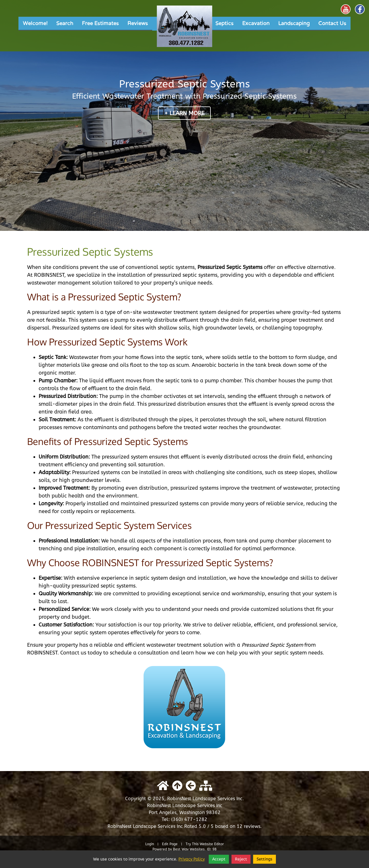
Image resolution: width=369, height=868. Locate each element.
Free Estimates (100, 23)
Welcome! (35, 23)
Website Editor (212, 844)
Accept (219, 859)
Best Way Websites (189, 849)
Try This (192, 844)
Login (150, 844)
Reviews (138, 23)
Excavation (256, 23)
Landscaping (294, 23)
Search (65, 23)
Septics (224, 23)
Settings (264, 859)
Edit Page (170, 844)
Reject (241, 859)
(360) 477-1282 (189, 819)
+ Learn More (184, 113)
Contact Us (332, 23)
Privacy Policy (192, 859)
